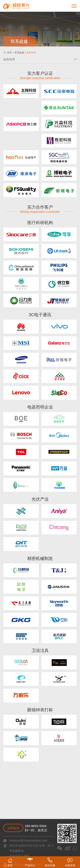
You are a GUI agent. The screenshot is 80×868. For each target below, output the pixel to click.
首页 (9, 52)
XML (26, 856)
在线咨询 (70, 862)
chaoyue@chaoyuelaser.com (28, 840)
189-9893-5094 (36, 826)
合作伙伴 (31, 52)
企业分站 (15, 856)
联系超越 (19, 52)
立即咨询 (13, 828)
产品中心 (30, 862)
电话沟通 (50, 862)
